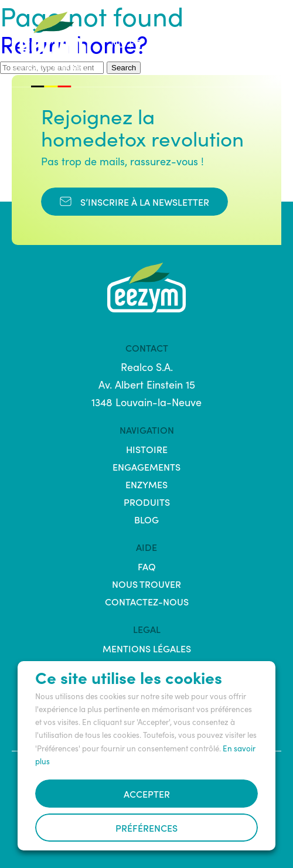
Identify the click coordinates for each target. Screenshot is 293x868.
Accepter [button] (147, 794)
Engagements (146, 467)
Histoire (147, 449)
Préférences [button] (146, 828)
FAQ (147, 566)
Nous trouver (146, 584)
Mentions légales (147, 648)
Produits (147, 502)
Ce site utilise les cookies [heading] (129, 677)
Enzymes (146, 484)
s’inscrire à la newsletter (134, 202)
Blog (146, 519)
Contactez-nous (147, 601)
